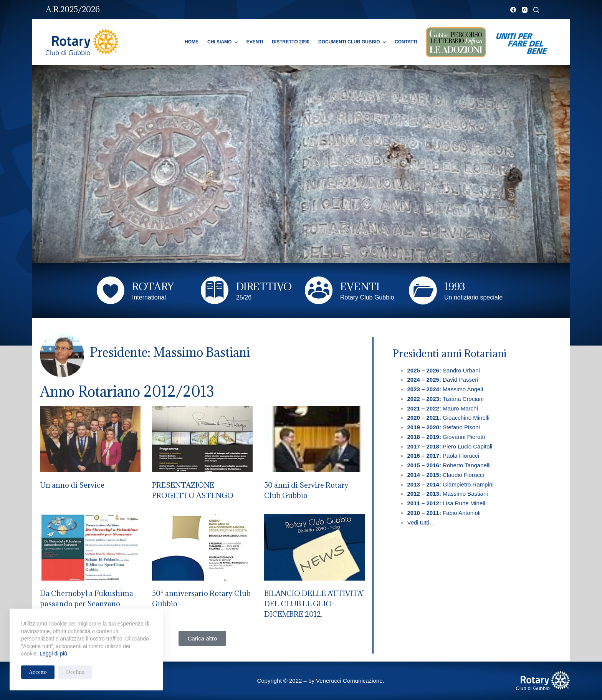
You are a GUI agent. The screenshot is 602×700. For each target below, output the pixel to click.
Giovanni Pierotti (446, 437)
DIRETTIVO (264, 286)
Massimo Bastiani (447, 494)
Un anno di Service (72, 485)
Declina (75, 672)
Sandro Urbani (443, 370)
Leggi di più (53, 654)
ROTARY (153, 286)
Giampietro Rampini (450, 484)
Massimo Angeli (445, 389)
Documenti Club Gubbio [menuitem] (353, 42)
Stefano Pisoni (444, 427)
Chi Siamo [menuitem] (223, 42)
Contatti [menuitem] (406, 42)
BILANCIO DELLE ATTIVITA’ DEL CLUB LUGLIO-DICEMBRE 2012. (314, 604)
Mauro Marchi (442, 408)
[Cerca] (536, 10)
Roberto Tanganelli (450, 465)
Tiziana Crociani (445, 399)
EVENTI (360, 286)
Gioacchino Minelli (448, 418)
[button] (203, 638)
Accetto (38, 672)
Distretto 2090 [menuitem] (291, 42)
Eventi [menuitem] (255, 42)
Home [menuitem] (192, 42)
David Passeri (442, 380)
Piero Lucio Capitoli (450, 446)
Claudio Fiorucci (445, 475)
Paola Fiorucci (444, 456)
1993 (455, 286)
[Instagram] (525, 10)
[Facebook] (513, 10)
